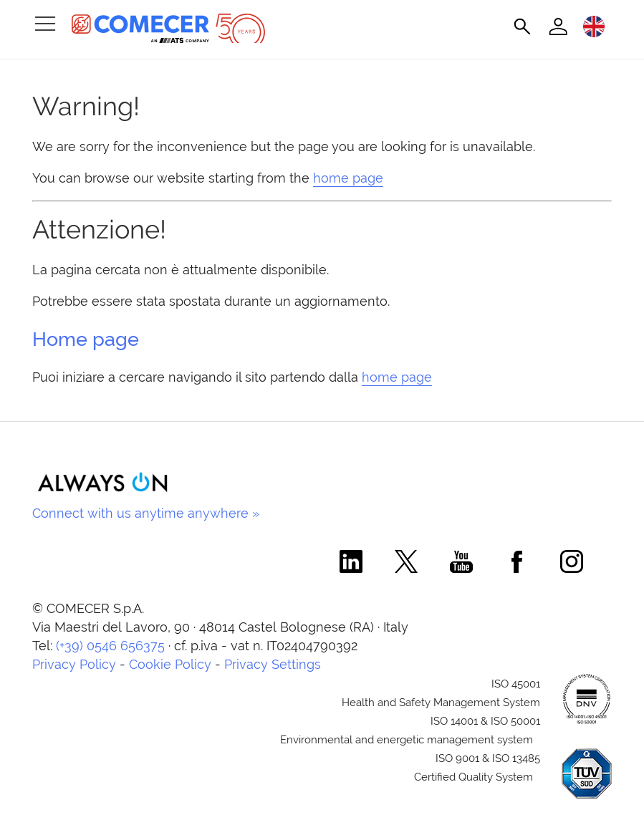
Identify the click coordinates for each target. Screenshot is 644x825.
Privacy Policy (74, 664)
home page (348, 178)
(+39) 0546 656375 (110, 646)
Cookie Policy (170, 664)
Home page (86, 339)
